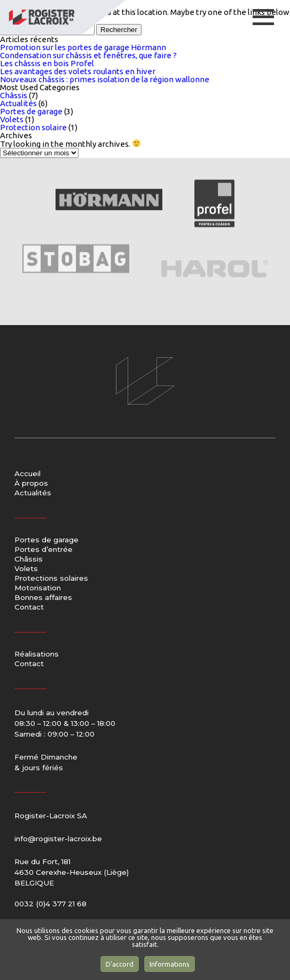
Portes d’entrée (44, 550)
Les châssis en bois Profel (47, 63)
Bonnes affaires (43, 598)
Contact (29, 607)
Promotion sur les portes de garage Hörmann (83, 47)
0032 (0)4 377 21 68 (50, 904)
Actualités (18, 103)
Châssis (14, 95)
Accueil (28, 474)
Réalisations (37, 654)
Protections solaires (51, 579)
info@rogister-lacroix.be (58, 839)
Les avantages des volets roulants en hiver (78, 71)
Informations (170, 964)
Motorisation (38, 588)
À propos (31, 484)
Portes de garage (31, 111)
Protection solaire (33, 127)
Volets (12, 119)
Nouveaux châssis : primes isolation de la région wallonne (105, 79)
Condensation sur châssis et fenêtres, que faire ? (88, 55)
